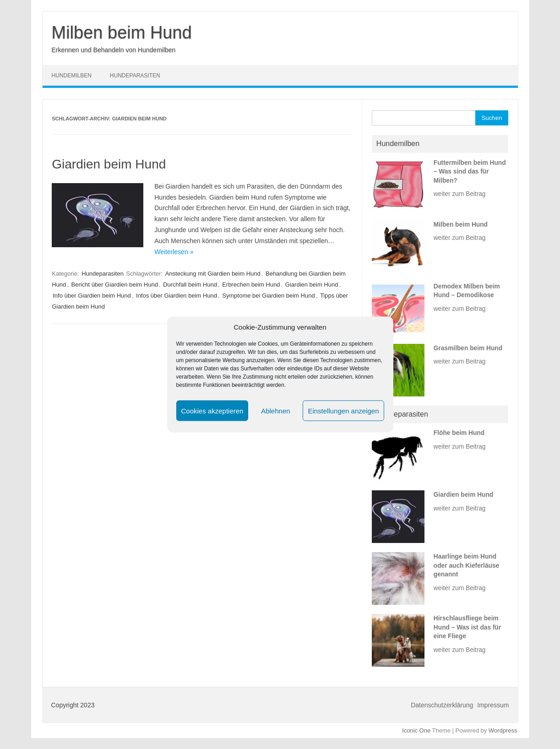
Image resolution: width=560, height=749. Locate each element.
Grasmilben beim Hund (468, 348)
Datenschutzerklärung (442, 705)
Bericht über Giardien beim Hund (115, 285)
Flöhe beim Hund (459, 433)
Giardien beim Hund (109, 164)
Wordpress (503, 730)
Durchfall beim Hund (190, 285)
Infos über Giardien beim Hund (177, 296)
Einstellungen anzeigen (343, 410)
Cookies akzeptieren (212, 410)
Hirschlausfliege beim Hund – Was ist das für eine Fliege (467, 627)
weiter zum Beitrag (460, 194)
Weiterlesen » (174, 252)
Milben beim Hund (122, 33)
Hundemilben (72, 76)
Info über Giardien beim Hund (92, 296)
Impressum (493, 705)
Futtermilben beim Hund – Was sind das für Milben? (470, 172)
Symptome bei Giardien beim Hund (268, 296)
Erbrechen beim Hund (251, 285)
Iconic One (416, 730)
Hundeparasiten (135, 76)
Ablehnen (275, 410)
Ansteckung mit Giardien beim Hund (213, 274)
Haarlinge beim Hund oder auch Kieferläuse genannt (466, 565)
